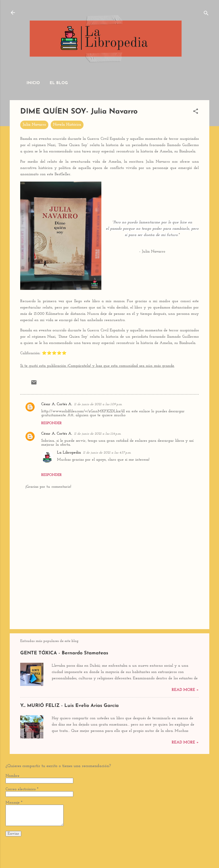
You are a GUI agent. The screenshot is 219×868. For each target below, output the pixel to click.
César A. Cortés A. (57, 404)
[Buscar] (206, 14)
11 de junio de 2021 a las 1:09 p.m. (98, 404)
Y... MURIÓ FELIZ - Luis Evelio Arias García (69, 706)
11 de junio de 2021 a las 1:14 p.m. (98, 434)
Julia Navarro (34, 125)
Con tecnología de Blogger (110, 844)
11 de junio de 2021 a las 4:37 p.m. (107, 453)
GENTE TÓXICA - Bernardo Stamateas (64, 653)
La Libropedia (69, 453)
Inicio (33, 83)
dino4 (123, 854)
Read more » (185, 690)
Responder (51, 423)
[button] (196, 112)
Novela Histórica (67, 125)
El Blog (59, 83)
